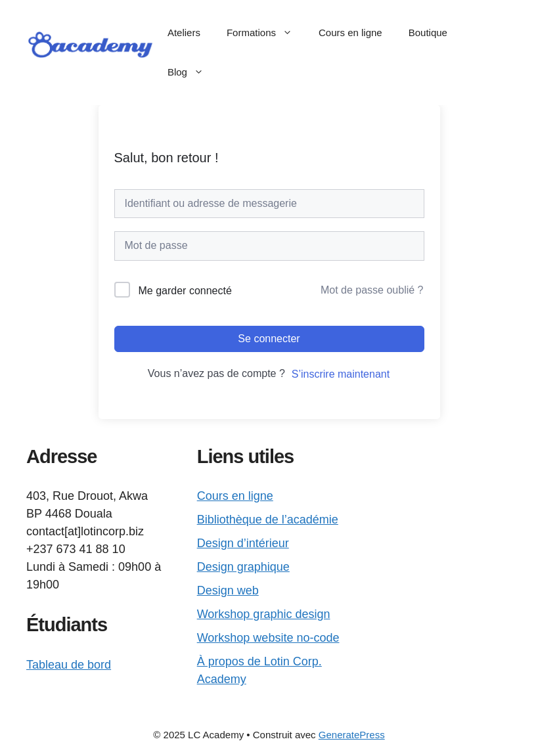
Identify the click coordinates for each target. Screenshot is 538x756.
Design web (228, 590)
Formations (266, 33)
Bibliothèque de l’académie (268, 520)
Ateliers (184, 33)
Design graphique (243, 567)
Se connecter (269, 339)
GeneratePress (352, 735)
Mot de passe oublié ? (372, 290)
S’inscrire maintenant (341, 374)
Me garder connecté (185, 291)
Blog (192, 72)
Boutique (428, 33)
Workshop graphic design (264, 614)
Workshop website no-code (268, 638)
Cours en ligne (350, 33)
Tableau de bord (69, 665)
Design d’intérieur (243, 543)
